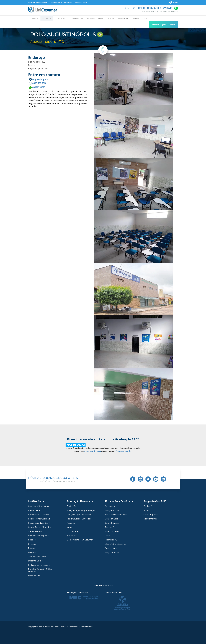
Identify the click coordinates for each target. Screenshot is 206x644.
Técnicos (110, 18)
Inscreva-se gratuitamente (163, 25)
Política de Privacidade (103, 585)
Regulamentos (112, 552)
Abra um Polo (81, 2)
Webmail (32, 552)
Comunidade (73, 531)
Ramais (32, 548)
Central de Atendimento (61, 2)
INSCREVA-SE (76, 445)
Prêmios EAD (111, 540)
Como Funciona (112, 519)
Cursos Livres (111, 548)
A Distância (47, 18)
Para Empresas (112, 531)
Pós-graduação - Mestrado (79, 515)
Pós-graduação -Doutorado (79, 519)
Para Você (110, 527)
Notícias (32, 540)
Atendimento (34, 510)
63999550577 (37, 87)
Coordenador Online (37, 557)
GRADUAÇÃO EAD (92, 451)
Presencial (34, 18)
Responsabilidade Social (39, 523)
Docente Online (35, 561)
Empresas (71, 536)
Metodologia (123, 18)
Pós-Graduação (77, 18)
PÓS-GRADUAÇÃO (123, 451)
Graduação (60, 18)
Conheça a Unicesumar (38, 2)
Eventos (32, 544)
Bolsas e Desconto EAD (116, 515)
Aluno (175, 2)
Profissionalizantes (95, 18)
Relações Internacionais (39, 519)
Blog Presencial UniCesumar (80, 540)
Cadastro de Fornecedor (39, 565)
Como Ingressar (112, 523)
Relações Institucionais (39, 515)
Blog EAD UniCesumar (115, 544)
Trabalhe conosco (36, 531)
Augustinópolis (39, 79)
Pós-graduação (112, 510)
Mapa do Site (34, 576)
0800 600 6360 (38, 83)
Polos (145, 18)
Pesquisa (135, 18)
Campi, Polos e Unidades (39, 527)
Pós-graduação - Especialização (81, 510)
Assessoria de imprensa (39, 536)
